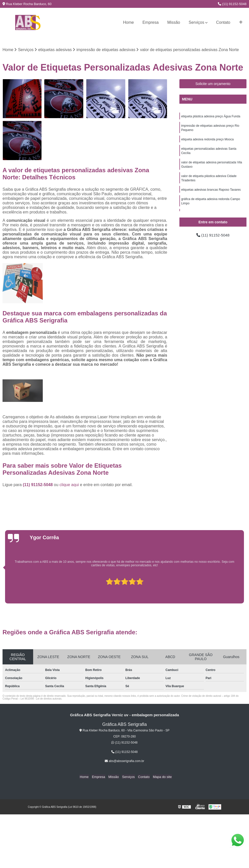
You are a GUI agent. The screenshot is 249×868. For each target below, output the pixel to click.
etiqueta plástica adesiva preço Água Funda (211, 117)
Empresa (151, 22)
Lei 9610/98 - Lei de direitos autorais (41, 699)
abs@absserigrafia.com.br (124, 761)
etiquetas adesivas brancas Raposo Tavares (211, 192)
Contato (223, 22)
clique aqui (69, 485)
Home (128, 22)
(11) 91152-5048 (232, 4)
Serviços (196, 22)
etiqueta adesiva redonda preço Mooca (207, 140)
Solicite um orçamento (213, 84)
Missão (174, 22)
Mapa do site (160, 777)
